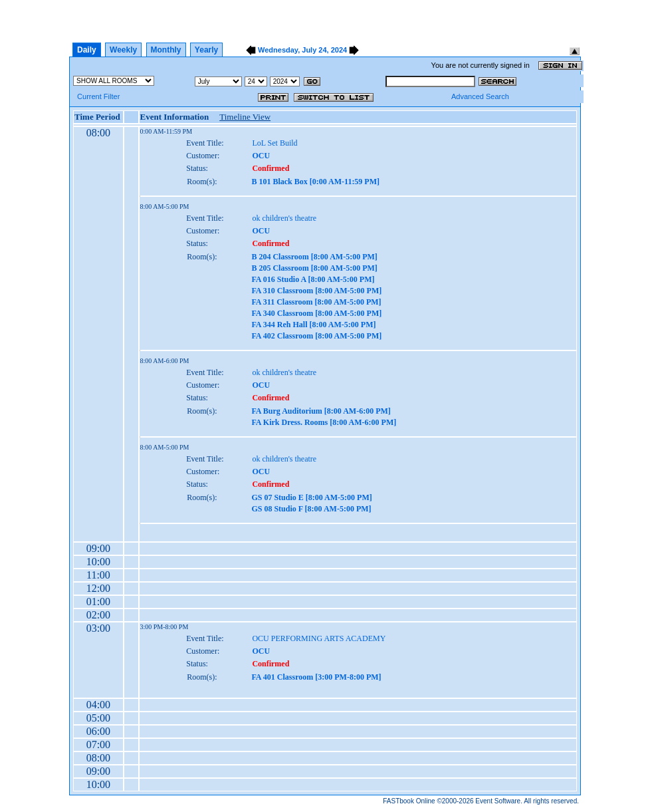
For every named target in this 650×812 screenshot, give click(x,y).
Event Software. (499, 801)
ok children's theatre (284, 218)
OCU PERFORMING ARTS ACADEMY (319, 638)
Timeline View (245, 117)
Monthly (166, 50)
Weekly (123, 50)
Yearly (206, 50)
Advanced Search (480, 96)
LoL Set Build (274, 143)
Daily (87, 50)
